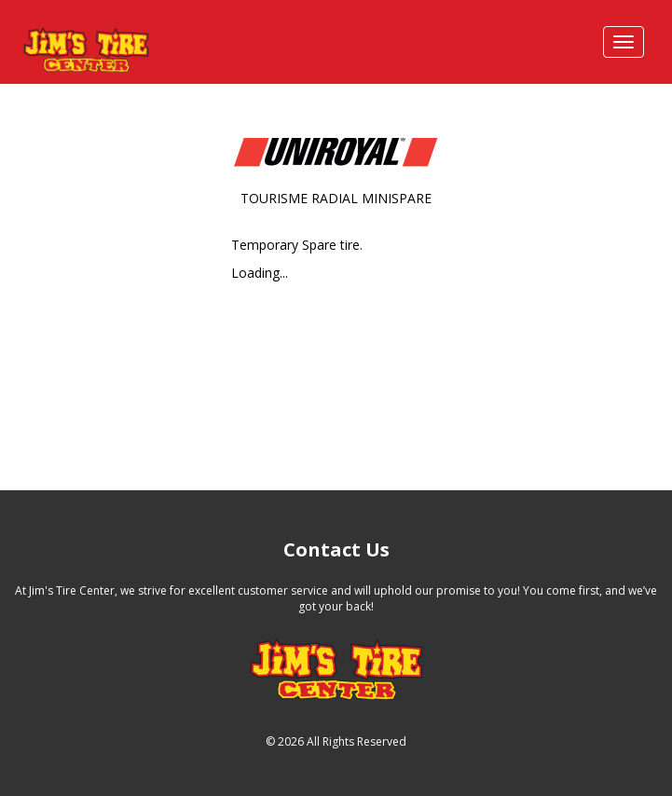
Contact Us (336, 549)
